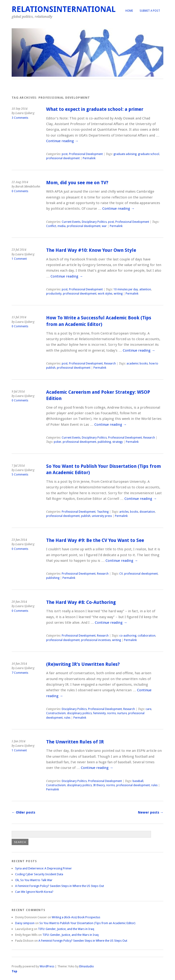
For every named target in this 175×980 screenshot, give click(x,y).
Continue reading (62, 141)
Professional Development (86, 154)
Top (14, 971)
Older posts (23, 812)
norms (112, 713)
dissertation (147, 512)
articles (124, 512)
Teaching (103, 512)
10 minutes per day (126, 289)
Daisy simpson (25, 923)
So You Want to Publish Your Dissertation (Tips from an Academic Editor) (87, 923)
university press (102, 516)
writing (118, 294)
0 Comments (20, 191)
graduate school (149, 154)
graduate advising (125, 154)
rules (67, 718)
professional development (63, 158)
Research (110, 364)
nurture (122, 713)
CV (121, 574)
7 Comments (20, 673)
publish (86, 516)
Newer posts (151, 812)
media (62, 226)
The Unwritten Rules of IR (75, 742)
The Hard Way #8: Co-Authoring (81, 602)
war (104, 226)
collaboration (147, 636)
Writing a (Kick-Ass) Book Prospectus (76, 917)
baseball (138, 781)
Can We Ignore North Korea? (34, 892)
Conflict (51, 226)
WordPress (47, 966)
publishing (104, 442)
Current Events (71, 222)
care (148, 709)
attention (145, 289)
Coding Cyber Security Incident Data (39, 874)
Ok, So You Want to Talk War (34, 880)
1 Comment (19, 259)
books (134, 512)
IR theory (99, 785)
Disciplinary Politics (94, 222)
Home (129, 11)
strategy (118, 442)
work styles (105, 294)
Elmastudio (87, 966)
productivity (54, 294)
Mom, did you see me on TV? (77, 183)
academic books (137, 364)
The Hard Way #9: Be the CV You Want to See (95, 540)
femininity (100, 713)
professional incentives (96, 640)
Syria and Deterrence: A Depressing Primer (43, 868)
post (65, 154)
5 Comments (20, 475)
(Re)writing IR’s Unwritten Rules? (83, 664)
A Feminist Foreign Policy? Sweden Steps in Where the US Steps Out (60, 886)
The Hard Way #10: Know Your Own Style (91, 250)
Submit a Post (150, 11)
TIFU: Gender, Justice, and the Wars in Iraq (66, 929)
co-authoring (128, 636)
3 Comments (20, 118)
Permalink (89, 158)
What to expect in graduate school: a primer (95, 109)
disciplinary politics (79, 713)
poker (58, 442)
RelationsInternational (64, 9)
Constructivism (56, 713)
